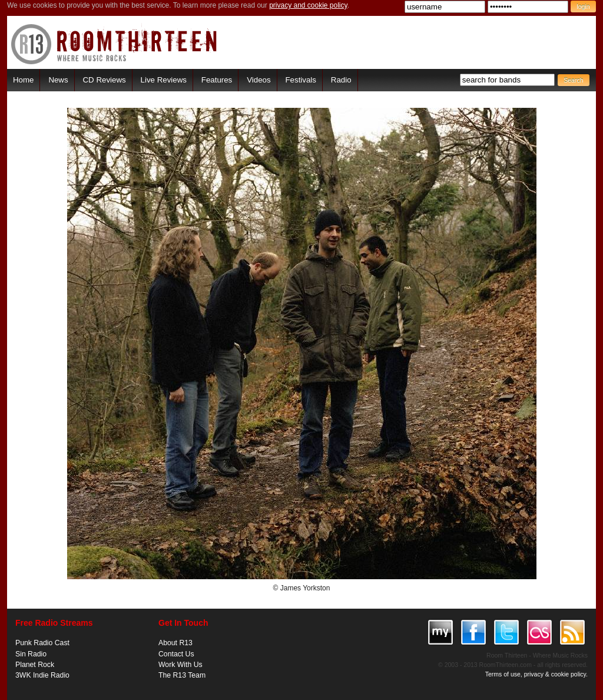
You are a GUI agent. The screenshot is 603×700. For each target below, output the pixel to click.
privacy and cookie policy (308, 5)
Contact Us (176, 654)
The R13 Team (182, 675)
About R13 (175, 643)
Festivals (300, 80)
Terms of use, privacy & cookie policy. (536, 674)
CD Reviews (105, 80)
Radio (341, 80)
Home (23, 80)
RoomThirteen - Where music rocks (115, 44)
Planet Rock (35, 665)
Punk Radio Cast (42, 643)
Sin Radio (31, 654)
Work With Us (180, 665)
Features (217, 80)
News (58, 80)
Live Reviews (164, 80)
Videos (259, 80)
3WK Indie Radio (42, 675)
